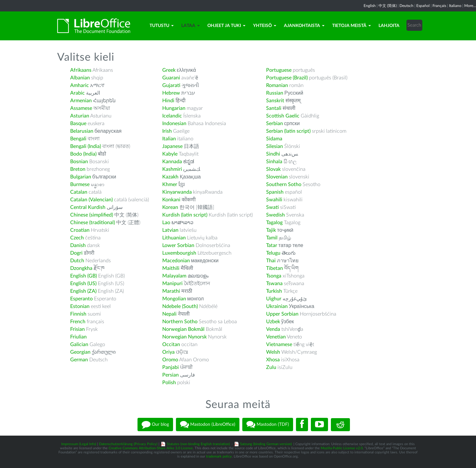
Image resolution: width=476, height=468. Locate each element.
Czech (77, 238)
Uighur (274, 299)
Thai (271, 261)
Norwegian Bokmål (183, 329)
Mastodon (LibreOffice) (208, 425)
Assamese (81, 108)
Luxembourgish (179, 253)
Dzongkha (81, 268)
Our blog (155, 425)
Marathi (171, 291)
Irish (167, 131)
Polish (169, 383)
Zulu (271, 367)
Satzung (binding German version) (266, 444)
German (79, 360)
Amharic (80, 85)
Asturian (80, 116)
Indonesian (174, 124)
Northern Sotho (180, 322)
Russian (275, 93)
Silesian (275, 146)
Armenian (81, 101)
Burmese (80, 184)
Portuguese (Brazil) (287, 78)
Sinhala (274, 162)
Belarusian (82, 131)
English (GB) (84, 276)
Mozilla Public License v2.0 (342, 448)
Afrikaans (81, 70)
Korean (170, 207)
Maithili (171, 268)
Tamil (272, 238)
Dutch (77, 261)
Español (423, 6)
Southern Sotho (284, 184)
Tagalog (274, 223)
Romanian (277, 85)
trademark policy (219, 456)
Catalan (79, 192)
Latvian (170, 230)
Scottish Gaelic (283, 116)
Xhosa (273, 360)
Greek (169, 70)
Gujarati (171, 85)
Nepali (169, 314)
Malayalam (174, 276)
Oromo (170, 360)
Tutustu (162, 26)
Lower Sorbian (178, 245)
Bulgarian (81, 177)
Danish (78, 245)
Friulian (78, 337)
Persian (171, 375)
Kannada (172, 162)
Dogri (76, 253)
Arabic (77, 93)
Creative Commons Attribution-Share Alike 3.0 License (151, 448)
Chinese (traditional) (93, 223)
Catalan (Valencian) (91, 200)
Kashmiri (172, 169)
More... (470, 6)
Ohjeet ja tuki (226, 26)
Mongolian (174, 299)
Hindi (168, 101)
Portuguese (279, 70)
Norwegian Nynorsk (184, 337)
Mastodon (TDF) (268, 425)
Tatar (272, 245)
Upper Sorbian (282, 314)
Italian (169, 139)
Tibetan (275, 268)
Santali (274, 108)
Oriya (168, 352)
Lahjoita (389, 26)
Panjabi (171, 367)
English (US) (83, 284)
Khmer (170, 184)
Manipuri (172, 284)
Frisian (77, 329)
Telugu (273, 253)
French (78, 322)
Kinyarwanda (177, 192)
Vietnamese (279, 344)
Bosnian (79, 162)
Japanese (172, 146)
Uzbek (273, 322)
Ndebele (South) (180, 306)
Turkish (274, 291)
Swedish (275, 215)
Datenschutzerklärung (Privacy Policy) (128, 444)
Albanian (80, 78)
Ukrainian (277, 306)
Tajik (271, 230)
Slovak (273, 169)
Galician (79, 344)
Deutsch (406, 6)
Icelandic (172, 116)
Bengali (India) (86, 146)
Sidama (274, 139)
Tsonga (274, 276)
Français (439, 6)
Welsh (273, 352)
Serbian (275, 124)
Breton (78, 169)
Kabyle (170, 154)
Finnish (78, 314)
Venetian (276, 337)
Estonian (80, 306)
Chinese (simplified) (92, 215)
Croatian (80, 230)
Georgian (80, 352)
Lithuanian (174, 238)
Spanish (275, 192)
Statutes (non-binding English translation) (198, 444)
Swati (272, 207)
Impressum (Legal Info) (79, 444)
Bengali (78, 139)
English (370, 6)
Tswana (274, 284)
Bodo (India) (83, 154)
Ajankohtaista (304, 26)
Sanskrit (275, 101)
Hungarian (174, 108)
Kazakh (170, 177)
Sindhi (273, 154)
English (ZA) (83, 291)
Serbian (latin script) (288, 131)
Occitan (171, 344)
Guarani (171, 78)
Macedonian (176, 261)
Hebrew (171, 93)
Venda (273, 329)
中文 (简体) (388, 6)
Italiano (455, 6)
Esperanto (81, 299)
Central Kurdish (88, 207)
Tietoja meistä (352, 26)
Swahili (275, 200)
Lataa (191, 26)
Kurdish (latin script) (185, 215)
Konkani (171, 200)
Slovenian (277, 177)
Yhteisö (265, 26)
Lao (166, 223)
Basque (78, 124)
